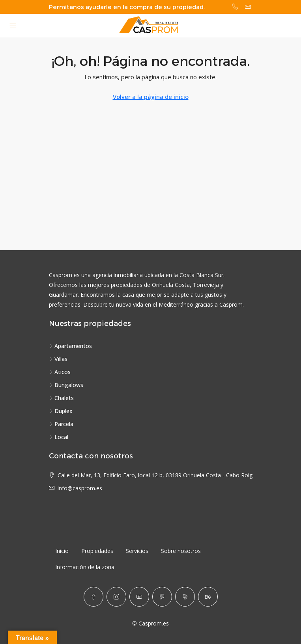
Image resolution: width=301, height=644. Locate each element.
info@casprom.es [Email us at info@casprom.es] (80, 488)
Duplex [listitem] (61, 411)
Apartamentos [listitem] (70, 346)
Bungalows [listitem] (66, 385)
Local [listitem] (59, 437)
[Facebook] (93, 597)
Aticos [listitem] (60, 372)
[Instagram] (116, 597)
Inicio (62, 551)
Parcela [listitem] (61, 424)
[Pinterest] (162, 597)
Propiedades (97, 551)
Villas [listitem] (58, 359)
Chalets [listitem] (61, 398)
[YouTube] (139, 597)
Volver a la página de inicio (151, 97)
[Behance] (208, 597)
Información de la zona (85, 567)
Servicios (137, 551)
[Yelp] (185, 597)
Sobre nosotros (181, 551)
